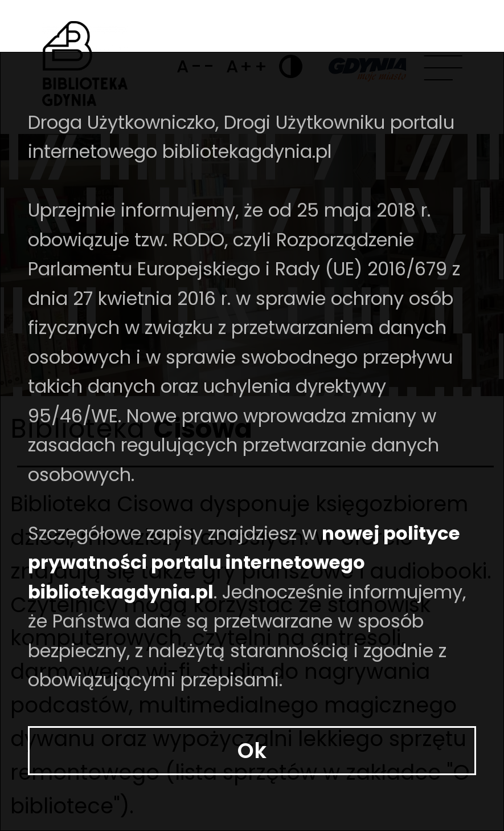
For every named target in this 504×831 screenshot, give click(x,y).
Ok (252, 791)
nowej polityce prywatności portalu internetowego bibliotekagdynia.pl (201, 723)
